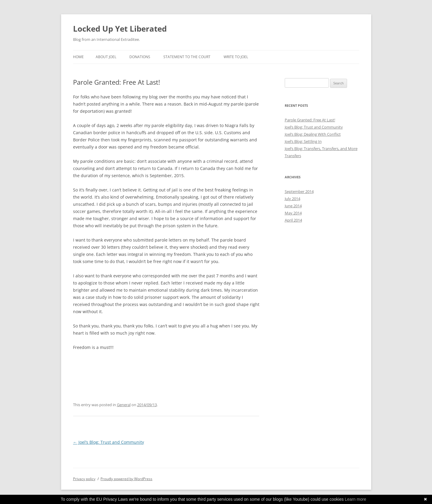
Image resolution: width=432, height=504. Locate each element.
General (124, 405)
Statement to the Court (187, 57)
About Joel (106, 57)
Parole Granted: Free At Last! (310, 120)
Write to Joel (236, 57)
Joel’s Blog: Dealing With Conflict (313, 134)
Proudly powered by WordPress (126, 479)
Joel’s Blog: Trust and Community (109, 442)
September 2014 (299, 191)
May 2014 (293, 213)
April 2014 (293, 220)
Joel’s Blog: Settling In (303, 141)
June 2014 (293, 206)
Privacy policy (84, 479)
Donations (140, 57)
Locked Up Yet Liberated (120, 29)
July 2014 (292, 199)
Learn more (356, 499)
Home (78, 57)
